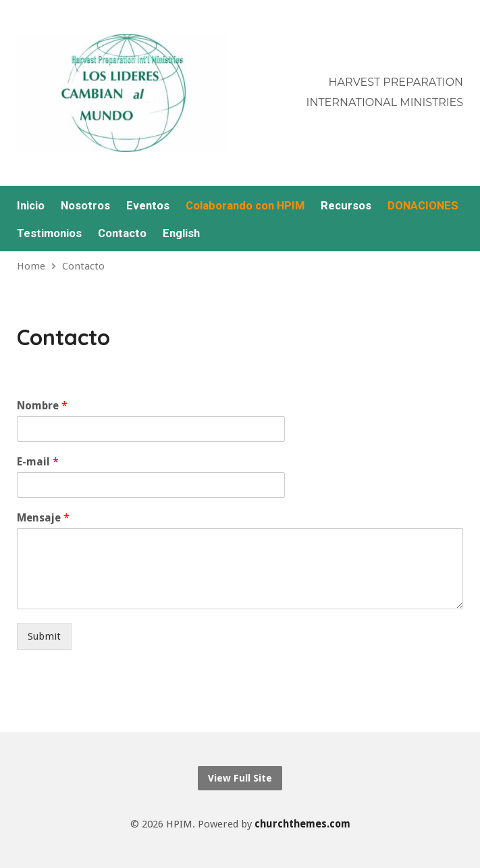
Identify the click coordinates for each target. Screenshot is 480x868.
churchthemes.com (302, 824)
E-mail (38, 462)
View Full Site (240, 778)
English (181, 233)
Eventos (148, 206)
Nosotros (85, 206)
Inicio (31, 206)
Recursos (346, 206)
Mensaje (43, 518)
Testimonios (49, 233)
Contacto (122, 233)
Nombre (42, 406)
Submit (44, 636)
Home (31, 266)
